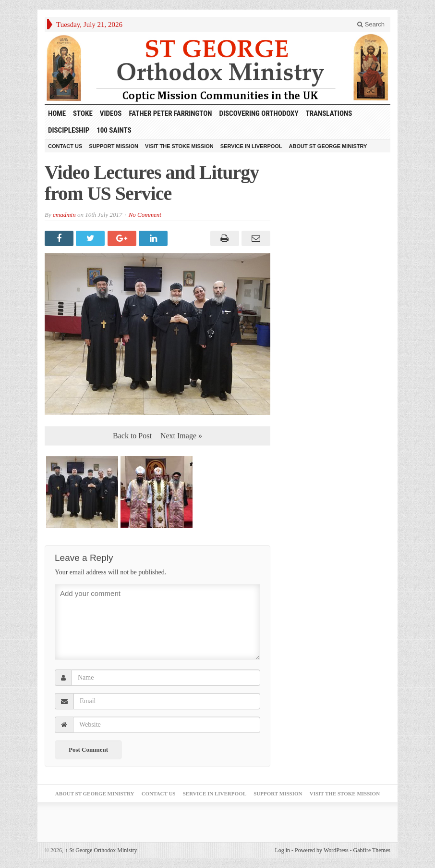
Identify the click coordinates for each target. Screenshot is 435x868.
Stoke (83, 113)
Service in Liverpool (251, 146)
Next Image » (181, 436)
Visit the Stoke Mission (179, 146)
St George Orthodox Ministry (101, 850)
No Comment (145, 215)
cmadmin (64, 215)
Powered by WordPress (321, 850)
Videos (111, 113)
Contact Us (65, 146)
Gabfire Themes (372, 850)
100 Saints (114, 130)
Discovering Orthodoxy (259, 113)
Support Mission (114, 146)
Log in (282, 850)
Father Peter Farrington (170, 113)
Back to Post (132, 436)
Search (371, 24)
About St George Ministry (328, 146)
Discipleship (69, 130)
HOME (57, 113)
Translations (329, 113)
